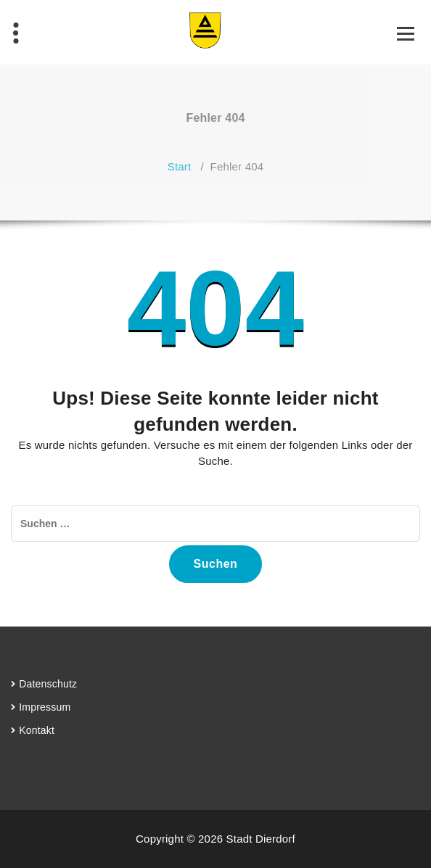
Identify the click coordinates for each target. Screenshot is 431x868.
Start (180, 166)
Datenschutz (48, 684)
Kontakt (37, 730)
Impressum (45, 707)
